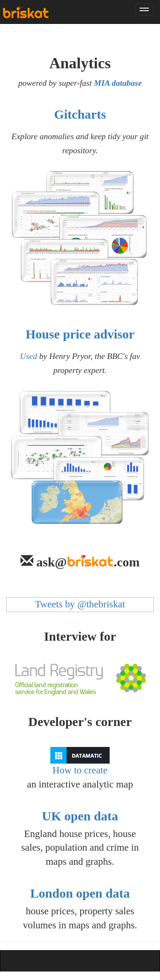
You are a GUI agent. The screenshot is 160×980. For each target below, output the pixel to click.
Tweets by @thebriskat (80, 604)
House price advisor (80, 334)
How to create (80, 761)
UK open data (80, 816)
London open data (80, 893)
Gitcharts (80, 114)
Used (29, 356)
